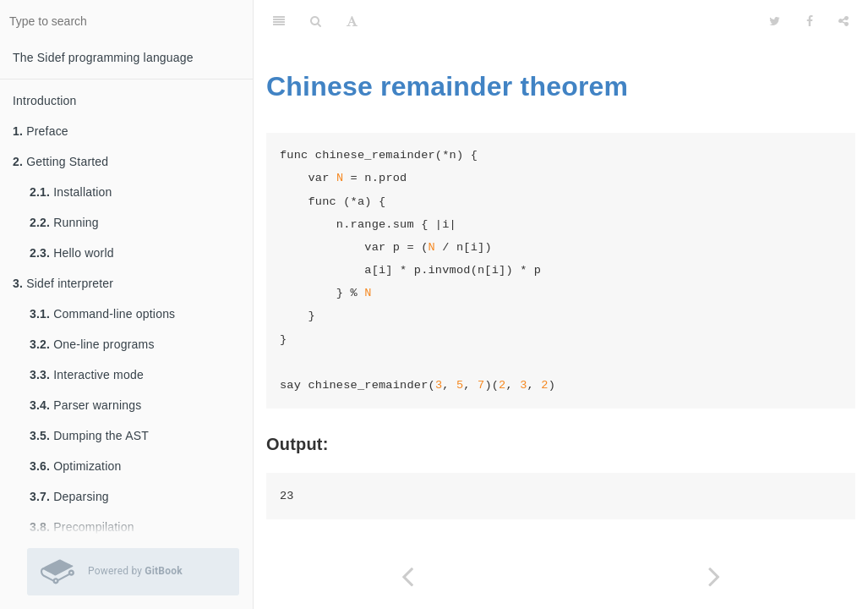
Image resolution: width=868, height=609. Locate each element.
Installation (71, 192)
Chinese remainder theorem (447, 86)
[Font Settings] (352, 21)
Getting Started (60, 162)
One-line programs (92, 344)
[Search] (316, 21)
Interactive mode (87, 375)
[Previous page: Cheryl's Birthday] (407, 576)
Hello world (72, 253)
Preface (41, 131)
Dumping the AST (89, 436)
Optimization (75, 466)
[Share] (843, 21)
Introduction (45, 101)
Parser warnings (85, 405)
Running (64, 222)
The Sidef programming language (103, 58)
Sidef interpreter (63, 283)
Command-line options (102, 314)
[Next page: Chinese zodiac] (715, 576)
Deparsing (69, 497)
